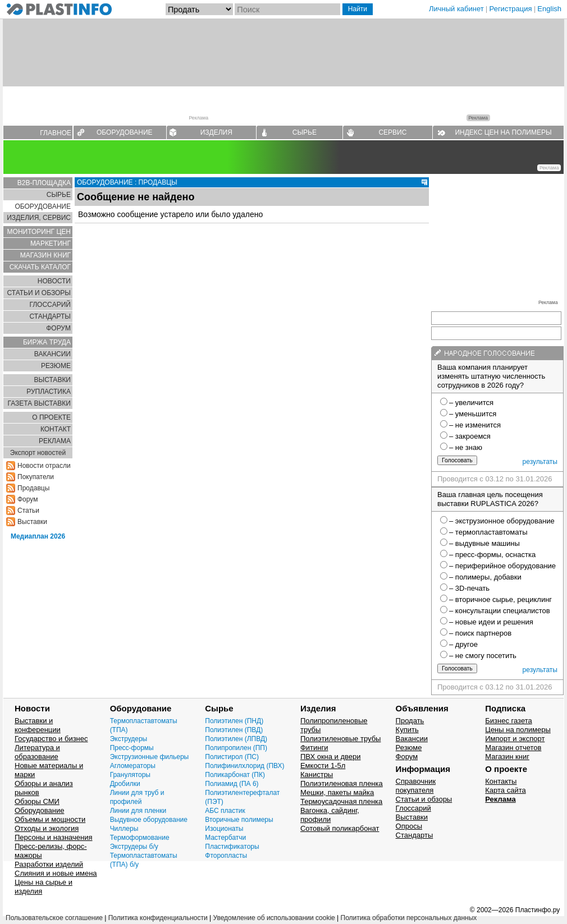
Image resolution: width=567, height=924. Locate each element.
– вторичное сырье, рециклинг (500, 599)
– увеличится (471, 403)
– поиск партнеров (480, 633)
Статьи (28, 511)
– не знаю (466, 447)
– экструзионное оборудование (502, 521)
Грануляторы (130, 775)
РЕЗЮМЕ (56, 366)
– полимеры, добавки (485, 577)
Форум (28, 499)
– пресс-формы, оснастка (492, 555)
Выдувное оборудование (149, 820)
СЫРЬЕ (305, 132)
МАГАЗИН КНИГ (45, 255)
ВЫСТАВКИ (52, 380)
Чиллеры (124, 829)
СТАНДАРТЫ (50, 316)
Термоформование (140, 838)
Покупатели (36, 477)
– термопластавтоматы (488, 532)
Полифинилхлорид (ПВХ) (244, 766)
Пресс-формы (132, 748)
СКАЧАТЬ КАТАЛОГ (40, 267)
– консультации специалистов (500, 611)
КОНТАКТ (56, 429)
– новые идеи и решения (491, 622)
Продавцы (33, 488)
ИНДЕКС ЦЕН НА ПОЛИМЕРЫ (503, 132)
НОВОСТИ (54, 281)
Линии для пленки (138, 811)
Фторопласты (226, 856)
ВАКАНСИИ (52, 354)
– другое (463, 644)
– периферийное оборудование (502, 566)
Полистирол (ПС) (232, 757)
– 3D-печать (469, 588)
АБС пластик (225, 811)
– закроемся (470, 436)
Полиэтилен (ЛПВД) (236, 739)
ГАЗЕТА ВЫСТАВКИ (39, 403)
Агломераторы (133, 766)
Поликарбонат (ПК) (235, 775)
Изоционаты (224, 829)
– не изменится (475, 425)
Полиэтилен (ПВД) (234, 730)
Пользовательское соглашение (54, 918)
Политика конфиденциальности (158, 918)
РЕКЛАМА (55, 441)
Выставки (32, 522)
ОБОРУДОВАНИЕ (125, 132)
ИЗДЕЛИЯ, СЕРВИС (39, 218)
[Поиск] (287, 9)
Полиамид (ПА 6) (232, 784)
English (549, 9)
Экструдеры (129, 739)
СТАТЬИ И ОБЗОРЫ (39, 293)
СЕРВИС (392, 132)
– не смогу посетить (483, 656)
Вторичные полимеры (239, 820)
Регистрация (511, 9)
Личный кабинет (456, 9)
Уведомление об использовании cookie (274, 918)
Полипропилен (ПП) (236, 748)
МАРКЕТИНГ (51, 243)
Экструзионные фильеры (150, 757)
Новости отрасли (44, 466)
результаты (540, 462)
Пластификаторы (232, 847)
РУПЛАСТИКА (49, 392)
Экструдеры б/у (134, 847)
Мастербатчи (225, 838)
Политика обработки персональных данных (409, 918)
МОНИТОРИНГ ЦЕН (39, 232)
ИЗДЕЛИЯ (216, 132)
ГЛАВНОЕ (56, 133)
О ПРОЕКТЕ (51, 417)
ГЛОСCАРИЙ (50, 305)
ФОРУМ (58, 328)
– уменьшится (473, 414)
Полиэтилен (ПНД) (234, 721)
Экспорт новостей (38, 453)
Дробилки (125, 784)
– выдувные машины (484, 543)
